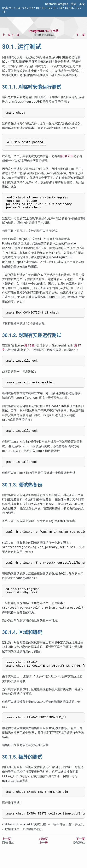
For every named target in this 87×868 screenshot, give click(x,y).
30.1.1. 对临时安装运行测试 (32, 87)
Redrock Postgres (57, 4)
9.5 (24, 8)
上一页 (6, 35)
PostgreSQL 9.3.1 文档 (44, 31)
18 (4, 12)
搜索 (74, 4)
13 (55, 8)
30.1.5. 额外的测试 (22, 771)
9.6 (31, 8)
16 (72, 8)
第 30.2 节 (66, 159)
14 (60, 8)
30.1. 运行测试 (22, 47)
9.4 (18, 8)
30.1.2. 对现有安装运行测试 (32, 341)
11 (43, 8)
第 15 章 (29, 351)
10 (37, 8)
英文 (82, 4)
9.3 (11, 8)
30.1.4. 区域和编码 (22, 644)
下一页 (81, 35)
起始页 (43, 854)
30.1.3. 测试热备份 (22, 494)
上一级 (15, 35)
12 (49, 8)
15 (66, 8)
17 (78, 8)
